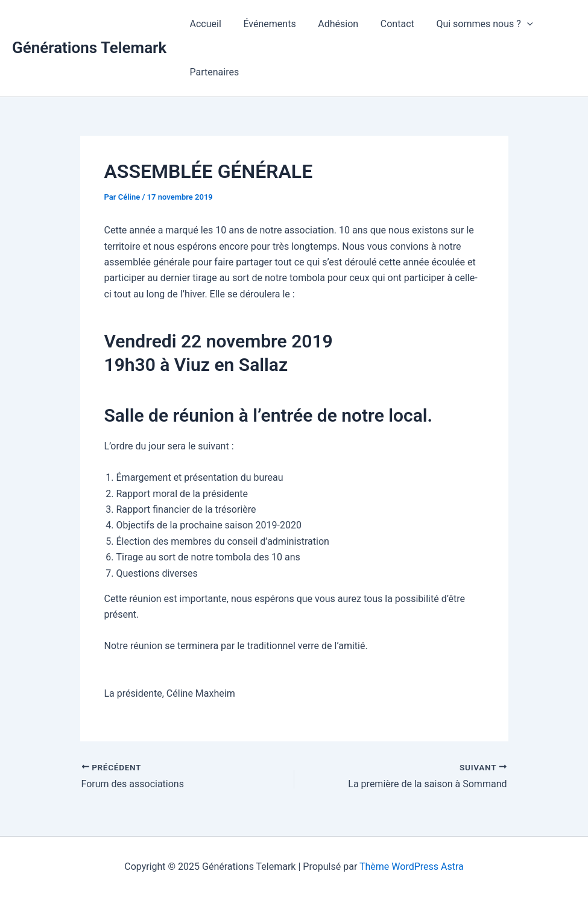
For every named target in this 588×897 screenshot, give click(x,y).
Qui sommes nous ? (472, 24)
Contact (388, 24)
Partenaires (213, 72)
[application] (514, 24)
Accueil (204, 24)
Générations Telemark (89, 48)
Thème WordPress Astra (412, 867)
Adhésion (331, 24)
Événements (265, 24)
